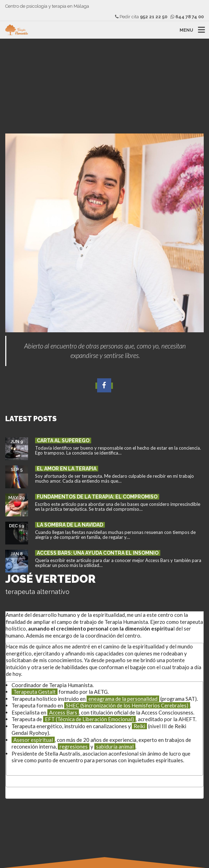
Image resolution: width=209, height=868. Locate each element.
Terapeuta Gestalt (35, 692)
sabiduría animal (115, 746)
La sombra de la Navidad (70, 525)
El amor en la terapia (67, 469)
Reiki (139, 726)
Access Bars (63, 712)
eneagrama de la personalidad (123, 699)
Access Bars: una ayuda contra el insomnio (98, 553)
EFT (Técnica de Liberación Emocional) (89, 719)
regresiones (74, 746)
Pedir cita (141, 17)
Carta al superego (63, 440)
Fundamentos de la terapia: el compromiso (97, 497)
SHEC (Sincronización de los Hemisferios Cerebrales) (127, 705)
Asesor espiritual (33, 740)
